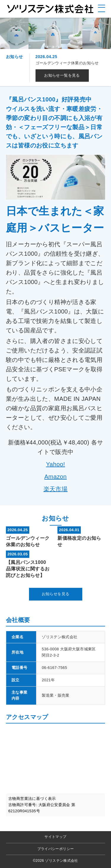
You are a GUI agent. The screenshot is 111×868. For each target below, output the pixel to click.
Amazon (56, 477)
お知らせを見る (56, 594)
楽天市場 (56, 489)
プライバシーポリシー (56, 849)
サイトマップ (55, 837)
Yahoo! (55, 464)
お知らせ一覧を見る (62, 75)
